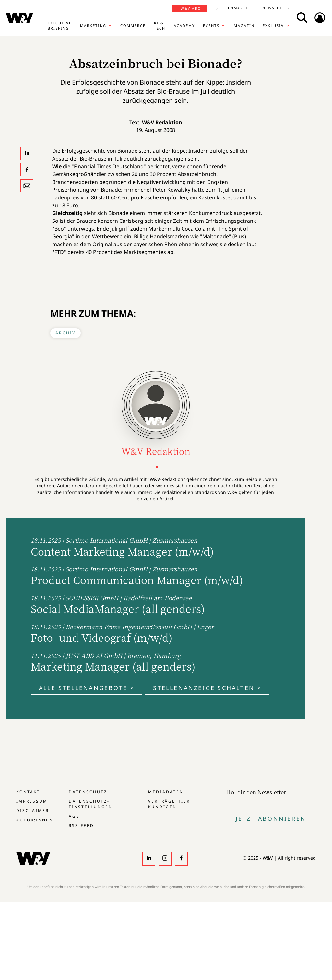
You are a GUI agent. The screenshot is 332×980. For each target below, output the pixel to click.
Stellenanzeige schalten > (207, 688)
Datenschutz (88, 792)
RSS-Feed (81, 825)
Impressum (32, 801)
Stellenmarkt (232, 8)
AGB (74, 816)
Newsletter (276, 8)
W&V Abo (191, 8)
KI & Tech (160, 25)
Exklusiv (273, 25)
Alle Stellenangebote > (87, 688)
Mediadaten (166, 792)
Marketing (93, 25)
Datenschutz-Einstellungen (91, 804)
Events (211, 25)
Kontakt (28, 792)
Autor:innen (35, 820)
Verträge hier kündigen (169, 804)
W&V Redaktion (162, 122)
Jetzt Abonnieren (271, 819)
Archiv (65, 333)
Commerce (133, 25)
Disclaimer (33, 811)
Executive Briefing (60, 25)
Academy (184, 25)
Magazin (244, 25)
